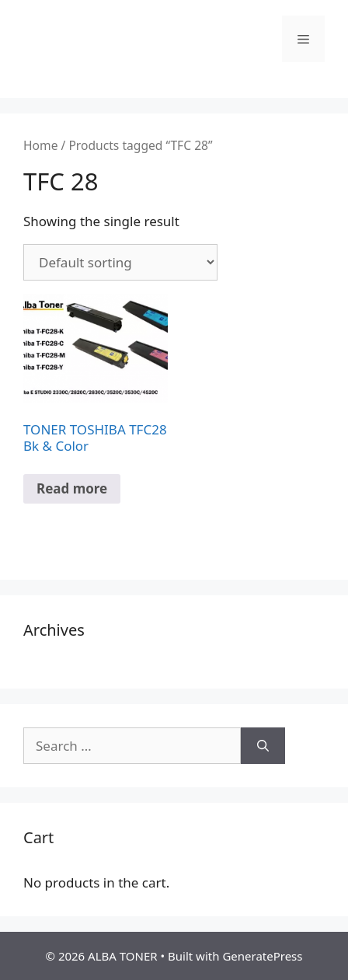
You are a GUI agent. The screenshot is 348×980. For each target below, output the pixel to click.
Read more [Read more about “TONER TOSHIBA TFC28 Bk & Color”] (72, 488)
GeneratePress (262, 956)
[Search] (263, 746)
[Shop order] (120, 262)
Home (40, 145)
